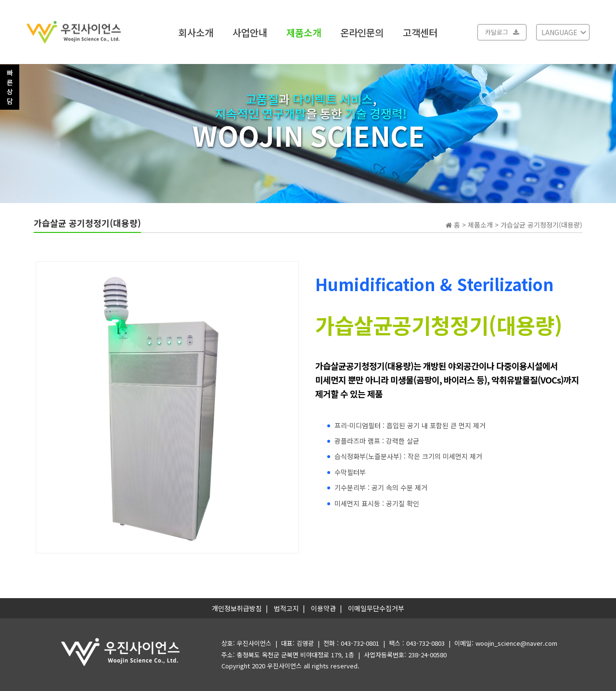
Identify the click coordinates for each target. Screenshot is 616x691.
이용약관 (323, 608)
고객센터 (420, 32)
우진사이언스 (284, 666)
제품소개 (304, 32)
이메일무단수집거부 (376, 608)
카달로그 (502, 32)
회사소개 (196, 32)
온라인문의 (362, 32)
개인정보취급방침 (237, 608)
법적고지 (286, 608)
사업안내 (250, 32)
